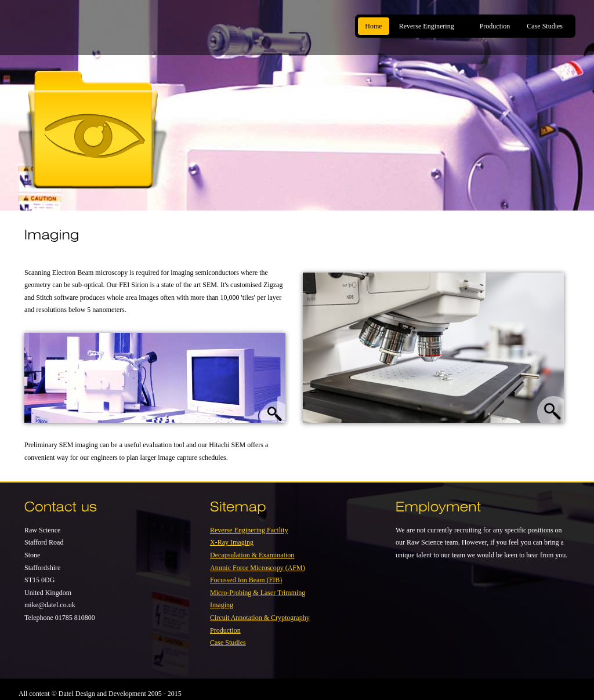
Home (373, 26)
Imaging (222, 605)
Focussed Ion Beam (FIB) (246, 580)
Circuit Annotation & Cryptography (260, 618)
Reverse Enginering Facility (249, 530)
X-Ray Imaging (232, 542)
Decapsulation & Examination (252, 555)
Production (495, 26)
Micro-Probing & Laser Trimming (258, 593)
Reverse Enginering (428, 26)
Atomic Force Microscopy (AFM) (258, 568)
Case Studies (545, 26)
